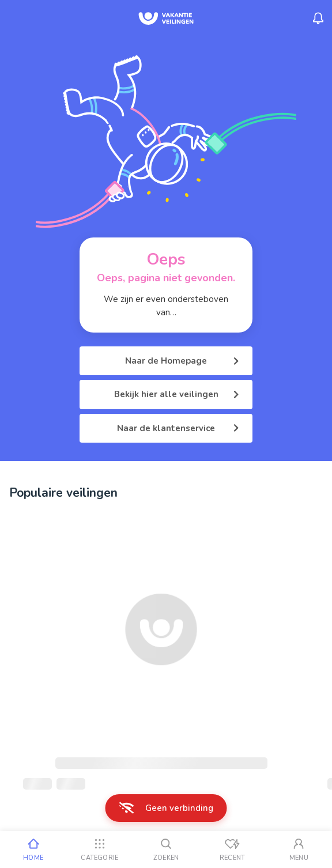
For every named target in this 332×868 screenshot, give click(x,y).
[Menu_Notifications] (318, 18)
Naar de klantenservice (178, 428)
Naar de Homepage (182, 361)
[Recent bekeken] (233, 850)
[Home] (33, 850)
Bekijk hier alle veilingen (177, 394)
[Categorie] (99, 850)
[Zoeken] (166, 850)
